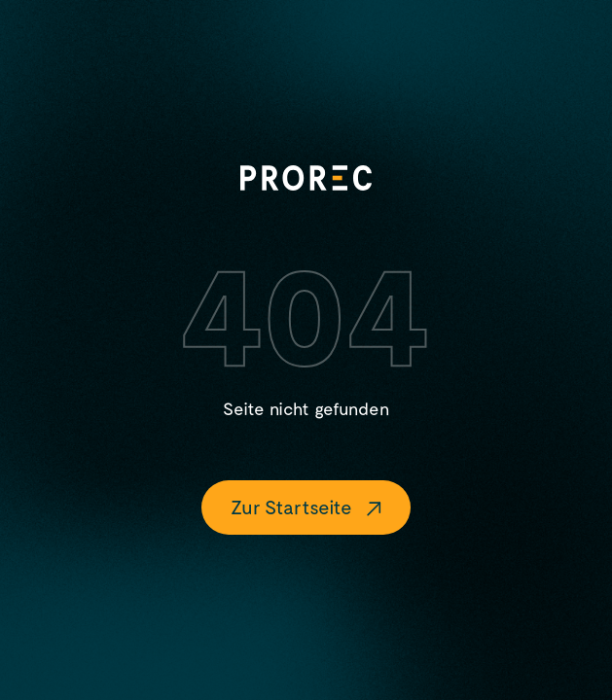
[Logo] (306, 177)
